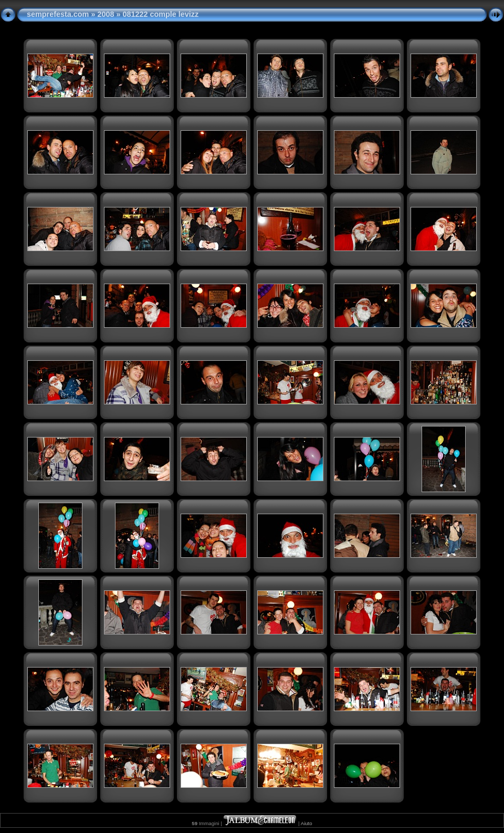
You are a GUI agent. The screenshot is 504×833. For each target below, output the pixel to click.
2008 (106, 14)
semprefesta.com (58, 14)
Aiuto (307, 823)
